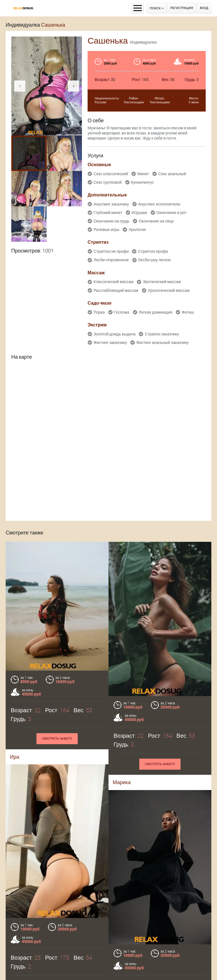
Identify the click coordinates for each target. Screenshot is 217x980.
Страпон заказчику (162, 334)
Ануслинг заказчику (111, 204)
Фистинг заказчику (110, 343)
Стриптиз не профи (111, 251)
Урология (137, 230)
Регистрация (182, 8)
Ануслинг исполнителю (159, 204)
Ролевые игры (106, 230)
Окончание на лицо (156, 221)
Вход (204, 8)
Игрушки (139, 213)
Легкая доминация (156, 312)
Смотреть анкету (57, 739)
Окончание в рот (172, 213)
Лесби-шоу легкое (155, 260)
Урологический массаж (169, 290)
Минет (143, 174)
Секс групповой (108, 182)
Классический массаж (113, 282)
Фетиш (188, 312)
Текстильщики (134, 102)
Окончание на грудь (111, 221)
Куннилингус (143, 182)
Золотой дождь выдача (114, 334)
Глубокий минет (108, 213)
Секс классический (111, 174)
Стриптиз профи (153, 251)
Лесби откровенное (111, 260)
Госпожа (122, 312)
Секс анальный (172, 174)
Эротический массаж (162, 282)
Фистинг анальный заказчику (162, 343)
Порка (99, 312)
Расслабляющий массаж (116, 290)
